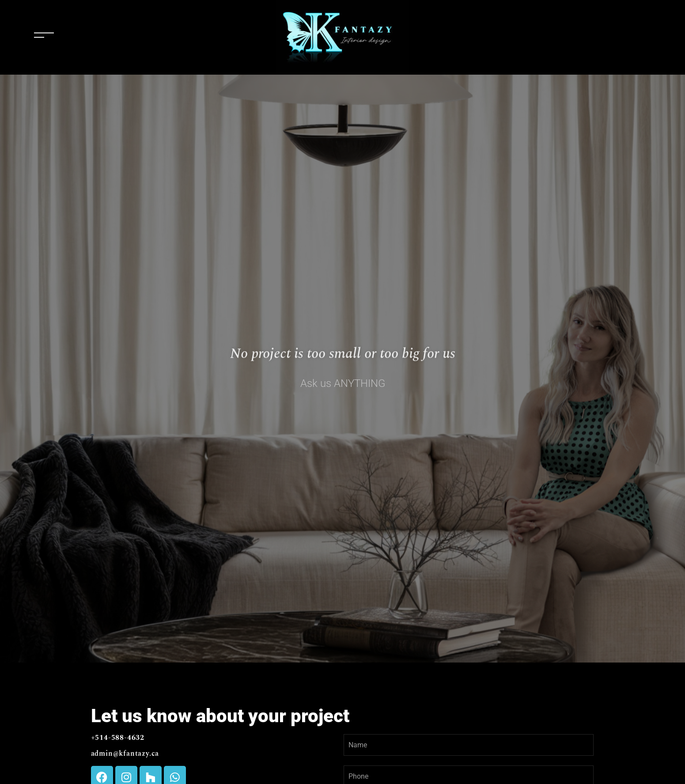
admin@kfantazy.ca (125, 754)
